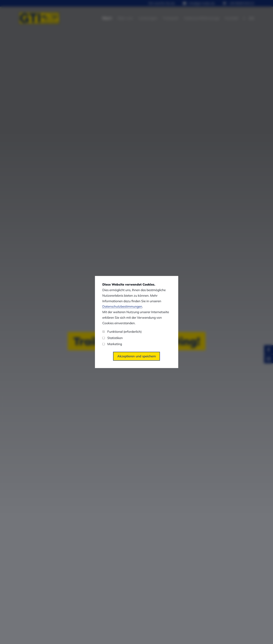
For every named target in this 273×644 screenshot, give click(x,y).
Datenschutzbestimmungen (122, 306)
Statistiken (113, 338)
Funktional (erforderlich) (122, 332)
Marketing (112, 344)
